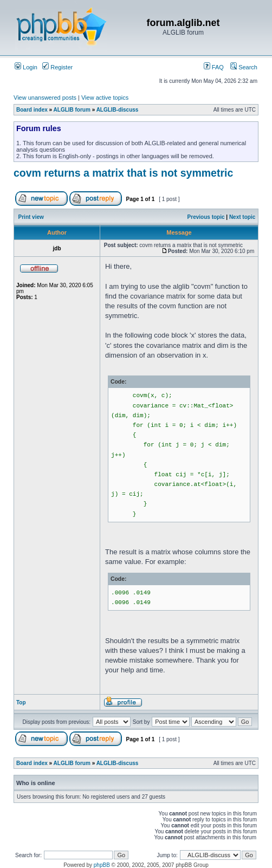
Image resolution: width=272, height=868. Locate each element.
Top (21, 702)
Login (26, 67)
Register (57, 67)
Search (244, 67)
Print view (31, 217)
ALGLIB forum (72, 110)
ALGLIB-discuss (118, 110)
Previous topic (206, 217)
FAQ (214, 67)
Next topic (242, 217)
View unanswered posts (45, 98)
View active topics (105, 98)
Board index (32, 110)
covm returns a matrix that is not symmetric (123, 173)
